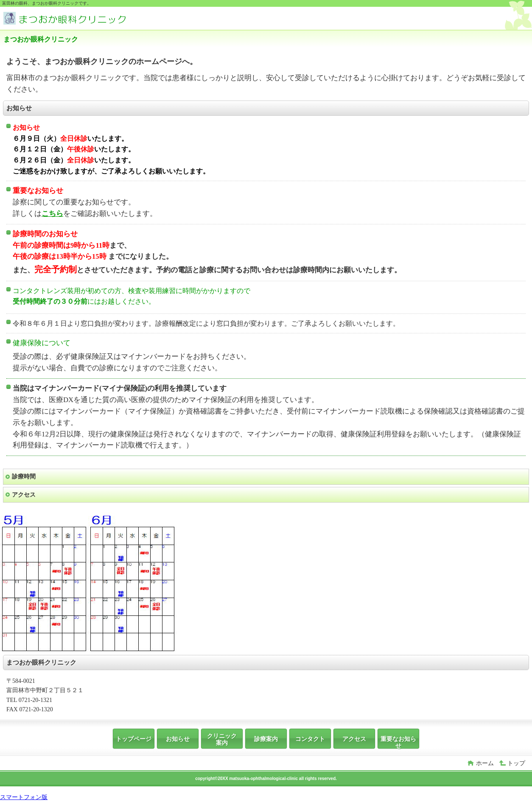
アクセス (24, 495)
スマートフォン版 (24, 797)
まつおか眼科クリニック (67, 19)
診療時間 (24, 476)
